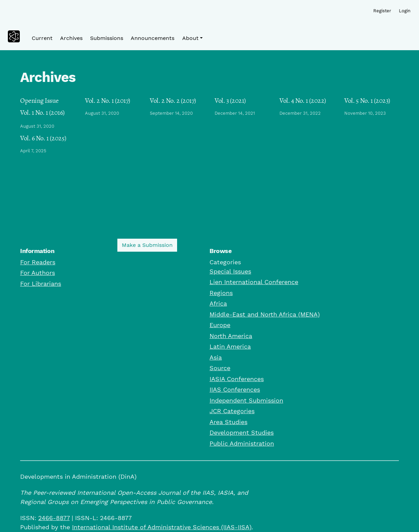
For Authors (38, 273)
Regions (221, 293)
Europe (220, 325)
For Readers (38, 262)
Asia (216, 357)
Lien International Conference (254, 282)
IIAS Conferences (235, 389)
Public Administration (242, 443)
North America (231, 336)
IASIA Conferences (237, 379)
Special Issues (230, 271)
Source (220, 368)
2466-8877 (54, 518)
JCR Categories (232, 411)
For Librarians (41, 284)
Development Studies (242, 432)
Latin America (230, 346)
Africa (218, 303)
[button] (192, 38)
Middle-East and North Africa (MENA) (265, 314)
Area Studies (228, 422)
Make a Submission (147, 245)
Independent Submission (246, 400)
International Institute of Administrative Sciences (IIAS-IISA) (162, 527)
